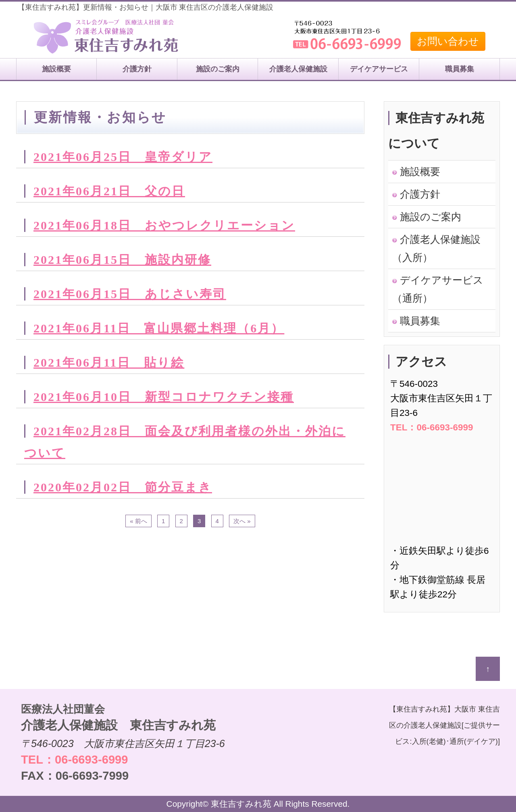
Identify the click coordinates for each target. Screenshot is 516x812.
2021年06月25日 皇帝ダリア (123, 157)
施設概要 (56, 69)
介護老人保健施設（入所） (436, 248)
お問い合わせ (448, 41)
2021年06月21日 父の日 (109, 191)
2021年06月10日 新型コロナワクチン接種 (164, 397)
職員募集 (460, 69)
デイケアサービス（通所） (438, 289)
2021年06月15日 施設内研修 (122, 260)
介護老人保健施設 (298, 69)
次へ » (242, 521)
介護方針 (137, 69)
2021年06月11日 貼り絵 (109, 362)
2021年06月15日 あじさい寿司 (130, 294)
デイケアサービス (379, 69)
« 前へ (138, 521)
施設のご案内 (218, 69)
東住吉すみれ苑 (241, 804)
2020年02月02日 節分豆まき (123, 487)
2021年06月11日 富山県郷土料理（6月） (159, 328)
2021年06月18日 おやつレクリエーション (164, 225)
